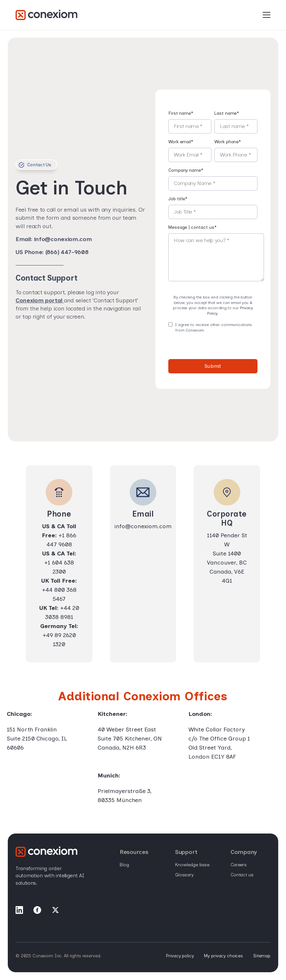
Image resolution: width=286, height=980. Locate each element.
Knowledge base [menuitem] (192, 865)
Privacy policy (180, 956)
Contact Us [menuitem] (242, 875)
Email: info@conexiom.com (54, 239)
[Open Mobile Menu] (267, 15)
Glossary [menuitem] (184, 875)
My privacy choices (223, 956)
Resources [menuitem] (134, 852)
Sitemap (262, 956)
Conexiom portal (39, 300)
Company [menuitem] (244, 852)
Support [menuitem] (186, 852)
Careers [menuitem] (239, 865)
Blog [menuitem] (124, 865)
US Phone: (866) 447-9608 (52, 252)
